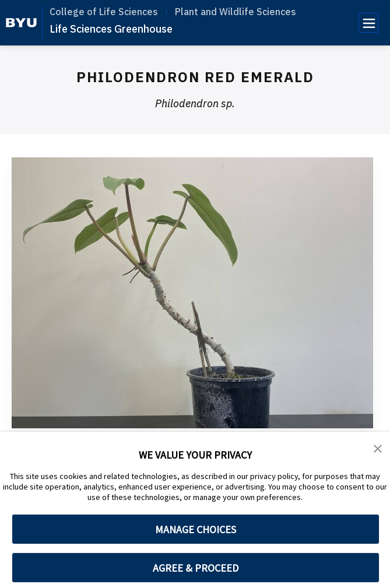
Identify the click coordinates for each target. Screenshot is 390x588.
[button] (378, 449)
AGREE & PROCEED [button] (196, 568)
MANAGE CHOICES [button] (196, 529)
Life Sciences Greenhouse (111, 29)
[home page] (21, 23)
